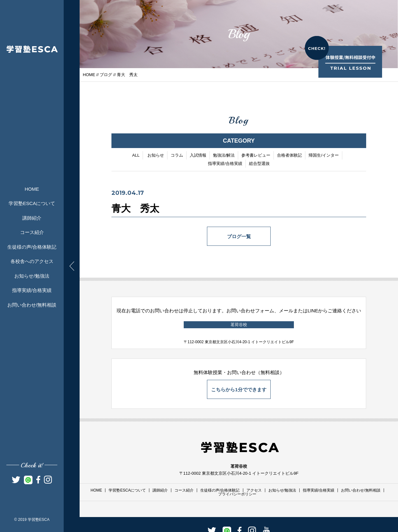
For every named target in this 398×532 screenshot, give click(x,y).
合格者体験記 (289, 156)
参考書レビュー (256, 156)
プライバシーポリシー (237, 494)
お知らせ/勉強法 (32, 276)
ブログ (106, 75)
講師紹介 (32, 218)
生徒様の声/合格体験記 (32, 247)
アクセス (254, 490)
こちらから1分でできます (239, 390)
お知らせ (156, 156)
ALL (136, 156)
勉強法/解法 (224, 156)
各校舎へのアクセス (32, 261)
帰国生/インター (324, 156)
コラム (177, 156)
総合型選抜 (259, 164)
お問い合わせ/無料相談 (32, 305)
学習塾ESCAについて (32, 203)
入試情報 (198, 156)
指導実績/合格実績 (32, 290)
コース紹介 (32, 232)
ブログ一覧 (239, 237)
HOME (32, 189)
